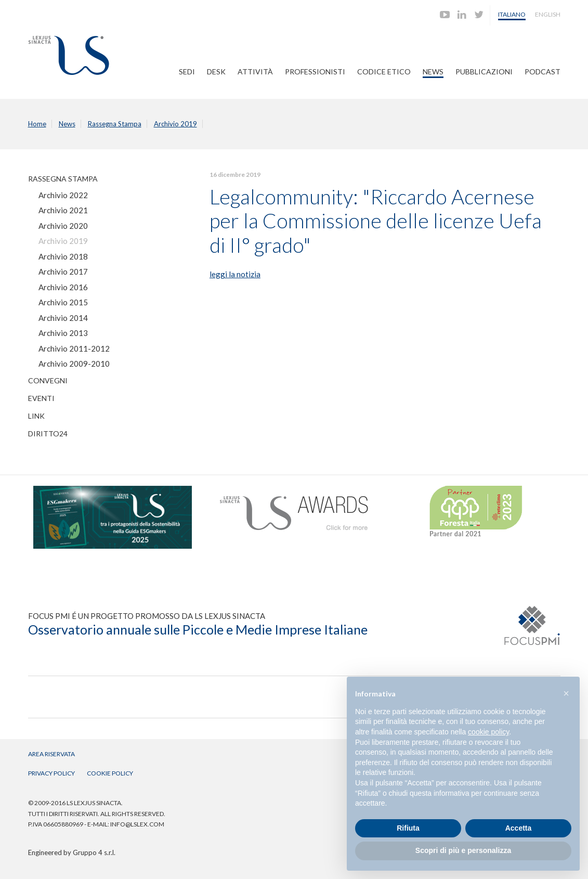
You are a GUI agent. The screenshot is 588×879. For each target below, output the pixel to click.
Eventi (41, 398)
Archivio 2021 (63, 210)
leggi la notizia (235, 274)
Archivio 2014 (63, 318)
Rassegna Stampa (115, 124)
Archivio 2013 (63, 333)
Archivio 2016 (63, 287)
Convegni (48, 380)
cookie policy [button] (488, 732)
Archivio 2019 (175, 124)
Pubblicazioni (484, 72)
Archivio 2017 (63, 272)
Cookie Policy (110, 773)
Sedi (187, 72)
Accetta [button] (519, 828)
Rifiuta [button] (408, 828)
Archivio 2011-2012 (74, 348)
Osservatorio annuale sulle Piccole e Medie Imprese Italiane (198, 629)
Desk (216, 72)
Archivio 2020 (63, 226)
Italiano (512, 14)
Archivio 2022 (63, 195)
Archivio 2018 (63, 256)
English (548, 14)
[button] (566, 693)
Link (36, 416)
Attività (255, 72)
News (433, 72)
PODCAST (543, 72)
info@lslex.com (137, 824)
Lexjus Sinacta (69, 55)
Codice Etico (384, 72)
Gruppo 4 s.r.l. (94, 852)
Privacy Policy (51, 773)
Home (37, 124)
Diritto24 (48, 434)
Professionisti (315, 72)
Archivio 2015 (63, 302)
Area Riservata (51, 754)
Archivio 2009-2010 (74, 364)
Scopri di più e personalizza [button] (463, 850)
